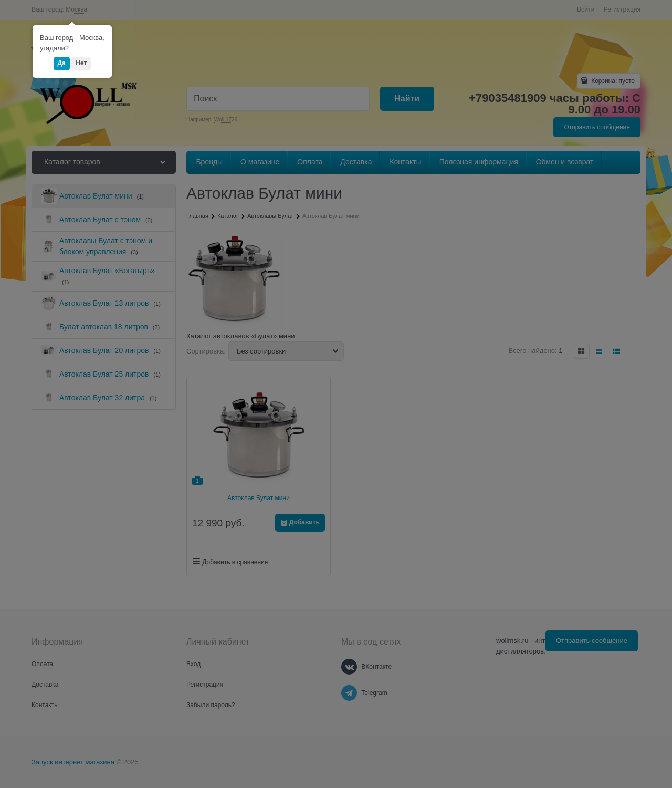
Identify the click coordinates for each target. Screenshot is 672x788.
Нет (81, 63)
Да (62, 63)
